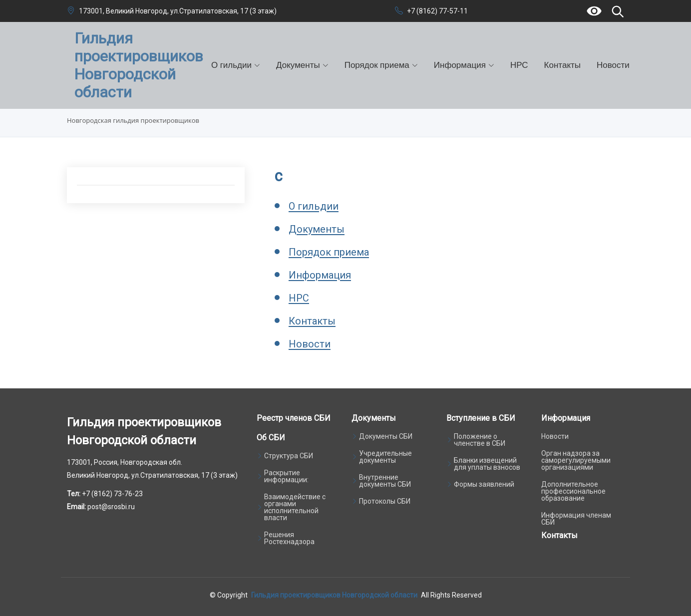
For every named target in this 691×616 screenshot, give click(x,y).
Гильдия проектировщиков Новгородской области (334, 595)
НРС (519, 65)
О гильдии (314, 206)
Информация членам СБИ (576, 519)
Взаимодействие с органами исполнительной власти (295, 507)
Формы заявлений (484, 484)
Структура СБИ (289, 456)
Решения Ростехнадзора (289, 538)
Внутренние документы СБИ (385, 481)
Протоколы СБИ (385, 501)
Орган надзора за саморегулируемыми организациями (576, 460)
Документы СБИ (386, 436)
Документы (317, 229)
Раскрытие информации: (286, 476)
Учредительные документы (385, 457)
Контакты (562, 65)
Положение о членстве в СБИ (480, 440)
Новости (613, 65)
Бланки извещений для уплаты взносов (487, 464)
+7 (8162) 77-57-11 (437, 11)
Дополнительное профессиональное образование (573, 491)
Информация (320, 275)
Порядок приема (329, 252)
